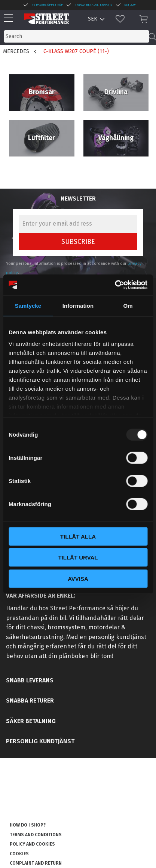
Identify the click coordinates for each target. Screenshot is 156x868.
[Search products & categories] (77, 36)
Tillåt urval (78, 557)
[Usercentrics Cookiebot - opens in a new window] (115, 285)
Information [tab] (78, 305)
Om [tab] (128, 305)
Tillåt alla (78, 536)
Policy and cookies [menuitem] (32, 844)
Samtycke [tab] (28, 305)
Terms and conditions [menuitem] (36, 835)
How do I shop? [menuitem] (28, 825)
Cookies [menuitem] (19, 854)
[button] (10, 18)
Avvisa (78, 578)
